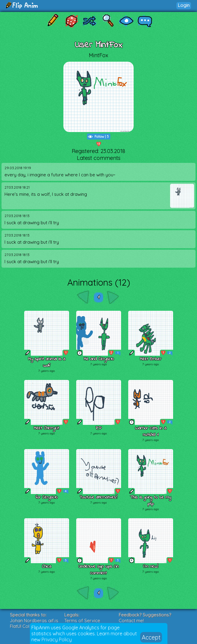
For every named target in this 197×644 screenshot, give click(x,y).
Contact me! (131, 620)
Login (184, 5)
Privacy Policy (57, 640)
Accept (151, 637)
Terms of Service (82, 620)
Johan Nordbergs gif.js (34, 620)
